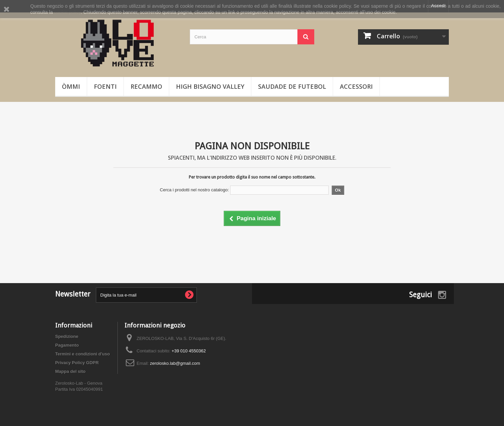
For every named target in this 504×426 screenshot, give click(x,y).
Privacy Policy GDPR (77, 363)
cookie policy (67, 12)
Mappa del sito (70, 371)
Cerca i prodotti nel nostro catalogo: (194, 190)
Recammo (146, 86)
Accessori (356, 86)
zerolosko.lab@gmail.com (175, 363)
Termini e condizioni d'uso (82, 354)
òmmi (71, 86)
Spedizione (67, 336)
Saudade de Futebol (292, 86)
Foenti (105, 86)
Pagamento (67, 345)
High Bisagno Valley (210, 86)
